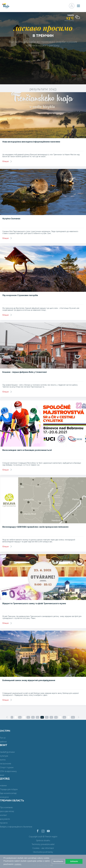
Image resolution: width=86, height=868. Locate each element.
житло (3, 760)
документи (5, 819)
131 (73, 717)
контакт (3, 815)
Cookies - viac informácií (43, 848)
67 (51, 717)
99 (64, 717)
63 (33, 717)
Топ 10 (3, 738)
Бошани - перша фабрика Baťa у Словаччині (25, 372)
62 (28, 717)
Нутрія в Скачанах (11, 219)
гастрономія (6, 764)
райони (3, 742)
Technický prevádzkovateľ (43, 844)
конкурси (4, 797)
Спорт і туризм (7, 767)
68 (56, 717)
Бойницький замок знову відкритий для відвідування (29, 680)
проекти (4, 823)
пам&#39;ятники (7, 752)
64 (38, 717)
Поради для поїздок (9, 789)
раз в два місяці (7, 811)
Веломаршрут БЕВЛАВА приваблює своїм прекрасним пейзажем (35, 527)
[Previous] (7, 717)
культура (4, 756)
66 (47, 717)
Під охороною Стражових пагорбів (20, 295)
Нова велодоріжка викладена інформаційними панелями (31, 142)
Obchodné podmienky (43, 852)
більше (6, 161)
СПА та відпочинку (8, 771)
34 (20, 717)
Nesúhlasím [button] (58, 861)
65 (42, 717)
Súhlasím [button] (74, 861)
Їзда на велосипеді (8, 793)
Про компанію (6, 807)
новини (3, 786)
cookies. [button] (18, 864)
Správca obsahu (43, 840)
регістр (61, 5)
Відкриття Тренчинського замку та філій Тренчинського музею (34, 604)
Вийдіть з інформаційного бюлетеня (16, 827)
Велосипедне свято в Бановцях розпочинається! (27, 450)
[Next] (78, 717)
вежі (2, 775)
